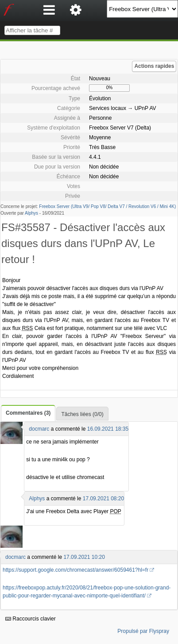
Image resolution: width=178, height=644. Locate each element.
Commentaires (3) (28, 413)
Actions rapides (154, 66)
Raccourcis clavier (31, 619)
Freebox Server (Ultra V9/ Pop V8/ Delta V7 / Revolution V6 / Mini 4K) (107, 206)
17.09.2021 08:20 (103, 499)
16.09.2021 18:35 (108, 429)
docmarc (39, 429)
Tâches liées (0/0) (82, 414)
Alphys (31, 213)
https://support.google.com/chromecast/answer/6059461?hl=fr (75, 570)
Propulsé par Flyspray (143, 631)
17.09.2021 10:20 (84, 557)
